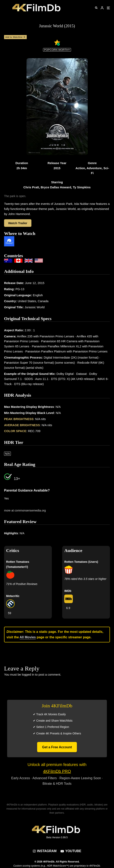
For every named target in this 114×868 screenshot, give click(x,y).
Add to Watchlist (15, 37)
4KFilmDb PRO (57, 771)
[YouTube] (71, 851)
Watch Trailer (18, 223)
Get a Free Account (57, 747)
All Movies (28, 637)
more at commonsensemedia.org (25, 510)
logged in (28, 674)
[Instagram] (45, 851)
